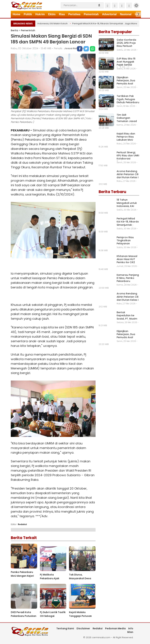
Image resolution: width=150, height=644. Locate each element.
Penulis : (69, 48)
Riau (62, 14)
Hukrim (40, 14)
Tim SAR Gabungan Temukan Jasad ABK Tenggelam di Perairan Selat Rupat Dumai (127, 123)
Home (16, 14)
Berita (14, 30)
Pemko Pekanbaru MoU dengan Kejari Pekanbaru (22, 576)
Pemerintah (91, 14)
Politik (28, 14)
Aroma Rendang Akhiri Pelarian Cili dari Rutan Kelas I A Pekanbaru (128, 176)
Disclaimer (83, 628)
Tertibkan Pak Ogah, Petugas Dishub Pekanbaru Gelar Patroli (128, 101)
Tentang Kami (65, 628)
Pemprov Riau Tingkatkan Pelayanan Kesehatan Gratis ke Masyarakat (128, 244)
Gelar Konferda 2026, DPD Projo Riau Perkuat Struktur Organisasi (126, 46)
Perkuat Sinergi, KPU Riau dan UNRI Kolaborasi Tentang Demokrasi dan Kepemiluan (128, 160)
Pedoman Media (115, 628)
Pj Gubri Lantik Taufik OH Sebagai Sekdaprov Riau (53, 616)
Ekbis (52, 14)
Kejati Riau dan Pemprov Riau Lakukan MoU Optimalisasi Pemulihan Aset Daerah (126, 141)
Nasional (126, 14)
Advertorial (109, 14)
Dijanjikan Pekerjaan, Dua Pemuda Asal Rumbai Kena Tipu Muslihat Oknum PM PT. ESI (128, 85)
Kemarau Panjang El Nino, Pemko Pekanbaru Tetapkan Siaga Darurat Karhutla (128, 281)
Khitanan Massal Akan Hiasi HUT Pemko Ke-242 (127, 259)
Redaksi (98, 628)
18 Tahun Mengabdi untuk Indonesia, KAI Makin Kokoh (39, 23)
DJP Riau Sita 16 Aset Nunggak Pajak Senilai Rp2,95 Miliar (126, 63)
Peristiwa (74, 14)
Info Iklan (130, 630)
